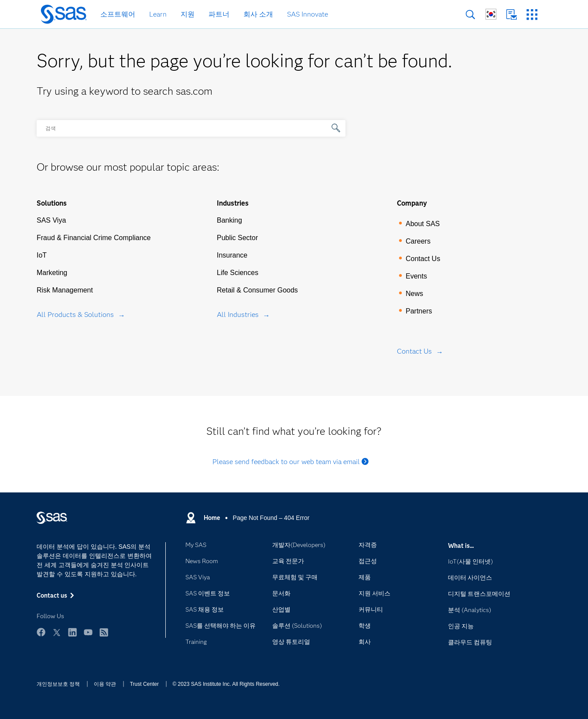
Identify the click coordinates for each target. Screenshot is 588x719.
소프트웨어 (118, 14)
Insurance (232, 255)
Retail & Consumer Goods (257, 290)
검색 (470, 15)
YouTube (88, 632)
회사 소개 (258, 14)
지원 (188, 14)
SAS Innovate (308, 14)
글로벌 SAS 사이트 (491, 14)
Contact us (511, 15)
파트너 (219, 14)
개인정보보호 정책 (58, 684)
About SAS (423, 224)
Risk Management (65, 290)
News (414, 294)
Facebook (41, 632)
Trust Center (144, 684)
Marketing (52, 273)
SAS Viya (51, 220)
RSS (104, 632)
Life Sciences (238, 273)
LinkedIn (72, 632)
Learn (158, 14)
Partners (419, 311)
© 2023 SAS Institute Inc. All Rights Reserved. (226, 684)
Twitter (57, 632)
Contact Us (423, 259)
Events (416, 276)
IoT (42, 255)
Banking (229, 220)
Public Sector (237, 238)
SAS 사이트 (532, 15)
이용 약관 (105, 684)
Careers (418, 241)
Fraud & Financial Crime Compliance (94, 238)
